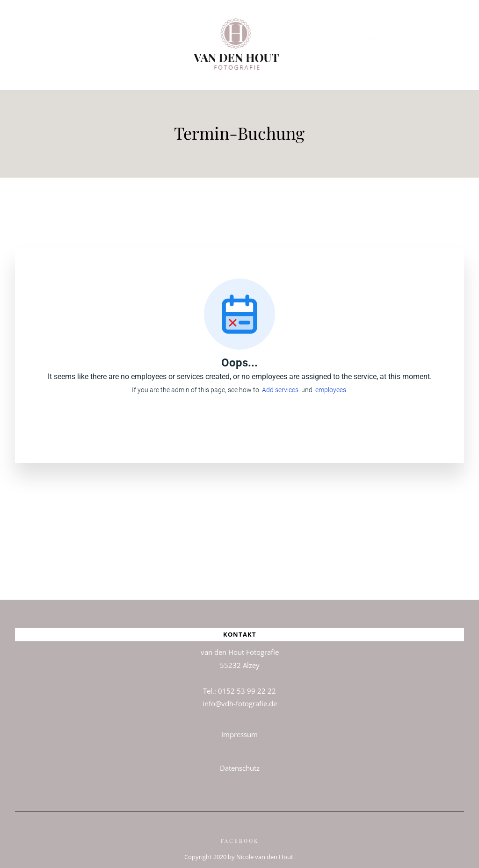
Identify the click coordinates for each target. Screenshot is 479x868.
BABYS (168, 40)
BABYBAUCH (118, 40)
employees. (331, 384)
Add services (282, 384)
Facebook (240, 835)
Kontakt (374, 40)
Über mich (320, 40)
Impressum (239, 729)
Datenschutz (240, 762)
